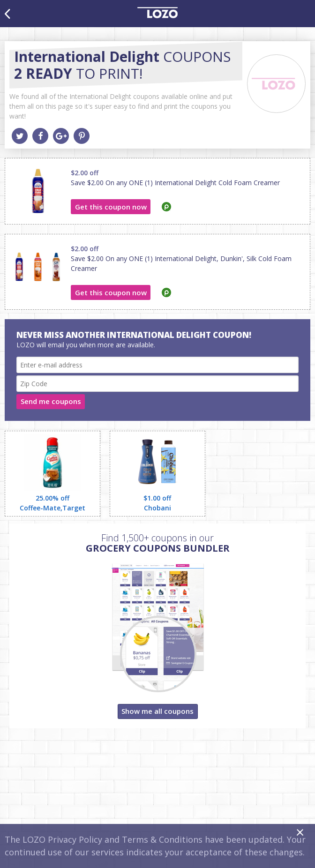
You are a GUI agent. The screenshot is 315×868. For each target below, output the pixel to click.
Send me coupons (51, 401)
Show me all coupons (157, 711)
